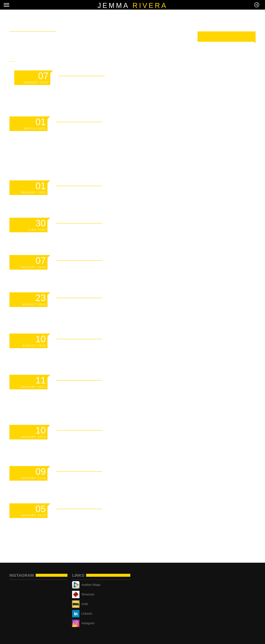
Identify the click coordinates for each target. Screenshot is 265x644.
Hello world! (86, 230)
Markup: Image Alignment (112, 437)
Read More (148, 73)
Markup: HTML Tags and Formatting (107, 392)
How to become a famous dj (118, 305)
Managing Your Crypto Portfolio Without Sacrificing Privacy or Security (108, 142)
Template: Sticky (96, 83)
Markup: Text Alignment (110, 478)
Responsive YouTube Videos (119, 346)
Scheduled (81, 193)
